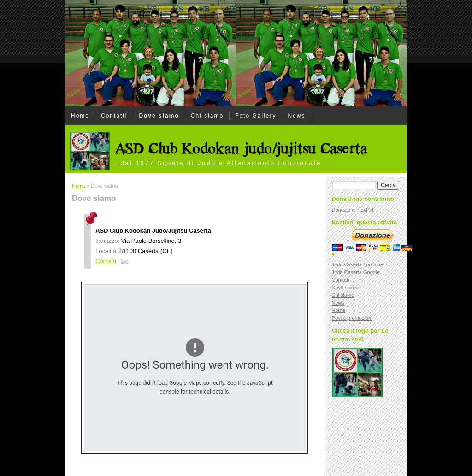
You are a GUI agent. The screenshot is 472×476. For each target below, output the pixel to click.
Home (80, 116)
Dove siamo (159, 116)
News (296, 116)
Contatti (114, 116)
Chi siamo (207, 116)
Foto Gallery (256, 116)
